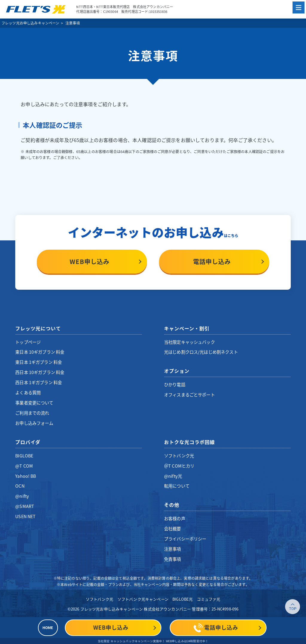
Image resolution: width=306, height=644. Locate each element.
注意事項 (173, 549)
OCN (20, 486)
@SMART (25, 506)
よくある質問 (28, 393)
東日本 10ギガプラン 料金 (40, 352)
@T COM (24, 466)
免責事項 (173, 559)
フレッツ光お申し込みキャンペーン (30, 23)
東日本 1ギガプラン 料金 (39, 362)
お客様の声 (175, 518)
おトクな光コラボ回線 (189, 442)
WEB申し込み (89, 261)
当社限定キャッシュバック (189, 342)
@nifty (22, 496)
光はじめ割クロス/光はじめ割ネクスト (201, 352)
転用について (177, 486)
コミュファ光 (209, 599)
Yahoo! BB (26, 476)
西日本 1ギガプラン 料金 (39, 382)
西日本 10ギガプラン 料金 (40, 372)
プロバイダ (28, 442)
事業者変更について (34, 403)
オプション (177, 371)
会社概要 (173, 529)
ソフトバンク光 (179, 456)
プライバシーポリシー (185, 539)
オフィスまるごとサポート (189, 395)
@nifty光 (173, 476)
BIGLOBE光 (183, 599)
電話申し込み (212, 261)
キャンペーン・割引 (187, 328)
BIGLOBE (24, 456)
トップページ (28, 342)
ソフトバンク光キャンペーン (143, 599)
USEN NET (25, 516)
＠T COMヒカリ (179, 466)
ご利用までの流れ (32, 413)
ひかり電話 (175, 384)
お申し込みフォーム (34, 423)
